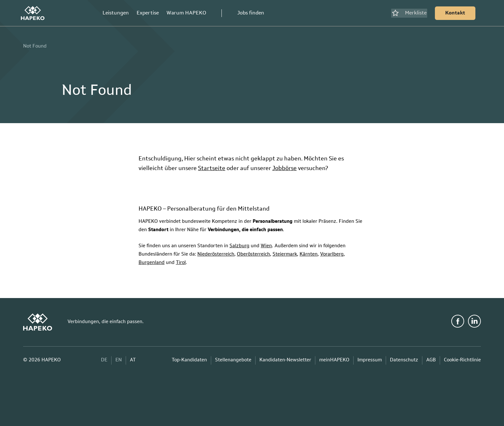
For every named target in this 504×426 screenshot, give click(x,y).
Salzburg (239, 244)
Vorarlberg (332, 252)
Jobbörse (284, 166)
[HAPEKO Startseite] (35, 12)
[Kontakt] (453, 12)
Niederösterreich (216, 252)
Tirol (181, 261)
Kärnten (309, 252)
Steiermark (285, 252)
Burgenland (152, 261)
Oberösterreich (253, 252)
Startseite (212, 166)
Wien (266, 244)
